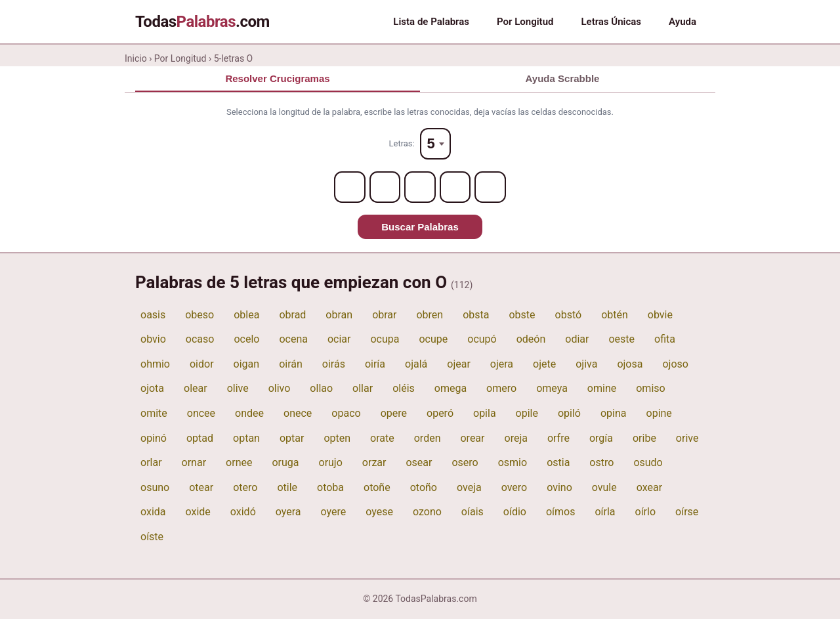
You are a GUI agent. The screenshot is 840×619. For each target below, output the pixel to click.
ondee (249, 414)
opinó (154, 438)
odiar (577, 340)
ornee (239, 463)
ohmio (155, 365)
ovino (559, 488)
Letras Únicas (611, 22)
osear (419, 463)
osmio (513, 463)
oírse (687, 512)
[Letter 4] (455, 188)
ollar (363, 389)
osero (465, 463)
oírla (605, 512)
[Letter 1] (349, 188)
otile (287, 488)
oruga (285, 463)
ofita (665, 340)
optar (292, 438)
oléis (404, 389)
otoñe (377, 488)
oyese (379, 512)
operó (440, 414)
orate (382, 438)
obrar (384, 315)
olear (196, 389)
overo (514, 488)
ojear (459, 365)
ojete (544, 365)
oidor (202, 365)
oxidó (243, 512)
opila (485, 414)
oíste (152, 537)
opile (527, 414)
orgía (601, 438)
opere (394, 414)
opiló (569, 414)
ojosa (630, 365)
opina (614, 414)
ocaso (200, 340)
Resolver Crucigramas (277, 78)
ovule (604, 488)
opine (659, 414)
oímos (561, 512)
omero (501, 389)
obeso (199, 315)
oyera (288, 512)
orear (472, 438)
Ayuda (682, 22)
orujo (331, 463)
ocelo (246, 340)
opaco (346, 414)
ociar (339, 340)
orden (428, 438)
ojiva (586, 365)
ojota (152, 389)
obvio (153, 340)
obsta (476, 315)
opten (337, 438)
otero (245, 488)
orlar (151, 463)
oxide (198, 512)
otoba (330, 488)
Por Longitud (525, 22)
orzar (374, 463)
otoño (424, 488)
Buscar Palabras (420, 227)
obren (430, 315)
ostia (558, 463)
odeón (531, 340)
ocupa (385, 340)
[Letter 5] (491, 188)
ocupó (482, 340)
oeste (621, 340)
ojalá (416, 365)
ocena (293, 340)
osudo (648, 463)
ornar (194, 463)
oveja (469, 488)
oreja (516, 438)
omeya (552, 389)
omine (602, 389)
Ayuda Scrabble (563, 78)
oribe (644, 438)
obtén (615, 315)
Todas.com (202, 22)
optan (246, 438)
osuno (155, 488)
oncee (201, 414)
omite (154, 414)
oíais (472, 512)
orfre (558, 438)
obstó (569, 315)
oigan (247, 365)
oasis (153, 315)
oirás (334, 365)
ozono (427, 512)
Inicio (136, 58)
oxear (649, 488)
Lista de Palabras (431, 22)
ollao (321, 389)
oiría (375, 365)
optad (200, 438)
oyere (334, 512)
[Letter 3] (420, 188)
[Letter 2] (385, 188)
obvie (660, 315)
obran (339, 315)
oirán (291, 365)
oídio (515, 512)
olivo (280, 389)
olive (238, 389)
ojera (502, 365)
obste (522, 315)
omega (451, 389)
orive (687, 438)
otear (201, 488)
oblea (246, 315)
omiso (650, 389)
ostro (601, 463)
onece (298, 414)
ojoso (675, 365)
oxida (153, 512)
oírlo (646, 512)
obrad (292, 315)
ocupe (433, 340)
